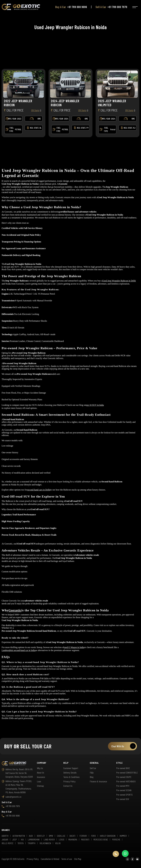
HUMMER (123, 836)
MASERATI (85, 839)
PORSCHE (116, 839)
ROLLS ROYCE (8, 843)
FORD (93, 836)
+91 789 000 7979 (117, 4)
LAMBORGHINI (34, 839)
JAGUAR (5, 839)
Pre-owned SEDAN (124, 790)
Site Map (78, 859)
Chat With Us (124, 746)
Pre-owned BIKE (123, 768)
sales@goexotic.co (11, 797)
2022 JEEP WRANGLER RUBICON (18, 103)
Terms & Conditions (71, 777)
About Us (40, 773)
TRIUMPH (32, 843)
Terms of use (67, 859)
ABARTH (5, 836)
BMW (51, 836)
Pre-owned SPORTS (124, 795)
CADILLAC (61, 836)
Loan (39, 781)
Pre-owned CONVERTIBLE (127, 773)
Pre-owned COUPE (124, 777)
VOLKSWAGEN (45, 843)
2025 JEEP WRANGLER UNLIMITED (112, 103)
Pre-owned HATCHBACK (126, 781)
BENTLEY (41, 836)
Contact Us (68, 786)
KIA (22, 839)
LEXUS (62, 839)
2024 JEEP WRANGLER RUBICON (65, 103)
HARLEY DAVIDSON (108, 836)
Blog (92, 777)
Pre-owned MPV (123, 786)
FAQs (92, 773)
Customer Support (71, 768)
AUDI (31, 836)
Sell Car (93, 768)
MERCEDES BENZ (101, 839)
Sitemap (40, 786)
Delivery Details (70, 773)
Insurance (41, 777)
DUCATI (72, 836)
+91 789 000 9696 (77, 4)
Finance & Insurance (98, 781)
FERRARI (83, 836)
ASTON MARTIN (19, 836)
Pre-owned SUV (123, 799)
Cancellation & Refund (50, 859)
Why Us (40, 768)
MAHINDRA (73, 839)
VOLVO (58, 843)
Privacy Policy (69, 781)
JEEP (15, 839)
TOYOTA (21, 843)
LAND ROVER (49, 839)
